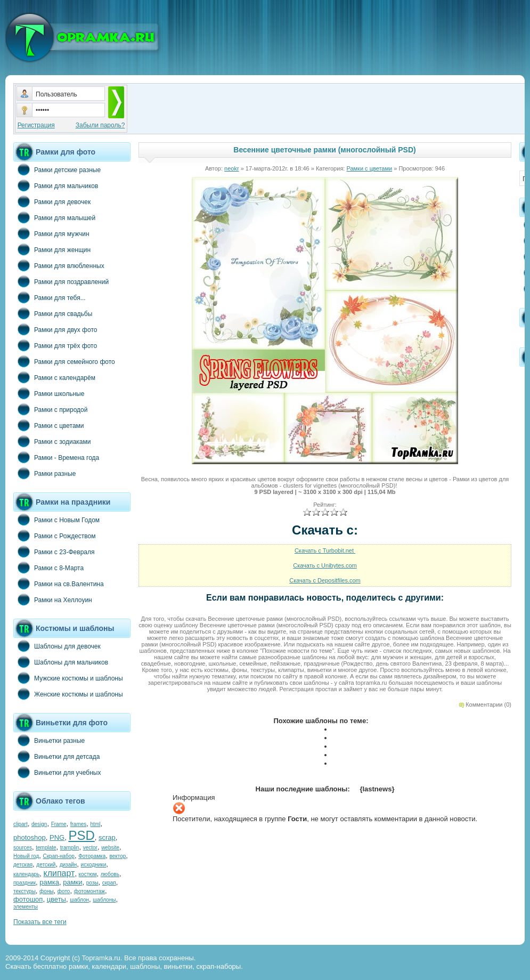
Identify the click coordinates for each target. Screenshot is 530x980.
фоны (47, 891)
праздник (25, 883)
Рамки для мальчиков (56, 185)
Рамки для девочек (52, 201)
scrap (107, 837)
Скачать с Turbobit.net (325, 550)
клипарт (59, 873)
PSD (81, 835)
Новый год (26, 856)
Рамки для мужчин (51, 233)
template (46, 848)
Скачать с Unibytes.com (325, 565)
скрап (109, 883)
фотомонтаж (89, 891)
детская (23, 865)
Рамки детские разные (57, 169)
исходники (94, 865)
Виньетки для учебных (57, 772)
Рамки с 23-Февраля (54, 552)
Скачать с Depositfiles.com (325, 580)
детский (46, 865)
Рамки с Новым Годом (56, 520)
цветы (56, 899)
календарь (26, 874)
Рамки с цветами (49, 425)
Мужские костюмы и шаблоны (68, 678)
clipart (21, 824)
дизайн (68, 865)
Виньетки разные (49, 740)
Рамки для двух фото (55, 329)
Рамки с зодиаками (52, 441)
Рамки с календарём (54, 377)
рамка (49, 882)
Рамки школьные (49, 393)
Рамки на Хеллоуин (53, 600)
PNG (57, 837)
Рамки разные (44, 473)
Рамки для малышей (54, 217)
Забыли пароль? (100, 125)
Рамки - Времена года (56, 457)
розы (92, 883)
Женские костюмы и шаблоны (68, 694)
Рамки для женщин (52, 249)
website (110, 848)
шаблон (79, 900)
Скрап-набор (59, 856)
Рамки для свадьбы (53, 313)
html (96, 824)
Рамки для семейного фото (64, 361)
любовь (110, 874)
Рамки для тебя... (50, 297)
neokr (232, 168)
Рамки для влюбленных (59, 265)
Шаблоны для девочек (57, 646)
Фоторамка (92, 856)
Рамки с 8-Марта (48, 568)
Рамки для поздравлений (61, 281)
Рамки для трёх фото (55, 345)
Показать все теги (40, 922)
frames (79, 824)
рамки (72, 882)
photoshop (30, 837)
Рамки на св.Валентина (59, 584)
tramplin (70, 848)
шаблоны (104, 900)
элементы (26, 907)
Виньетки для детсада (56, 756)
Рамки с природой (51, 409)
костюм (88, 874)
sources (23, 848)
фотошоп (28, 899)
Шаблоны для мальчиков (61, 662)
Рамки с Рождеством (55, 536)
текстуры (25, 891)
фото (64, 891)
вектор (118, 856)
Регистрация (36, 125)
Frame (59, 824)
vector (90, 848)
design (39, 824)
